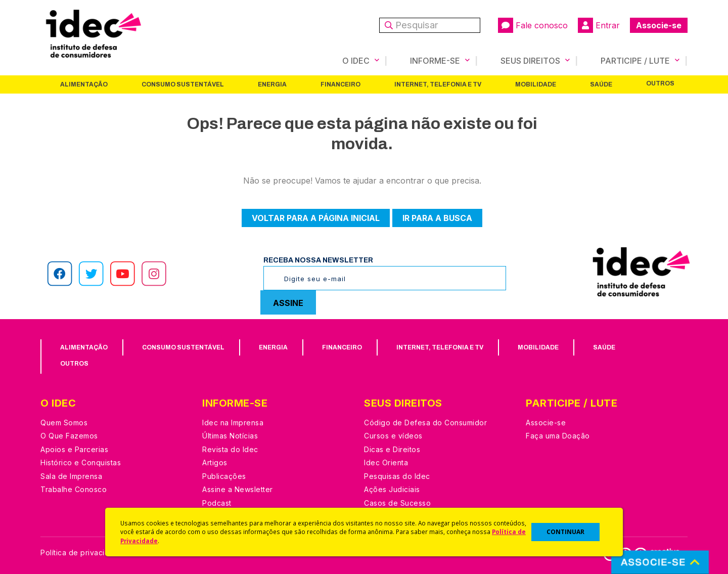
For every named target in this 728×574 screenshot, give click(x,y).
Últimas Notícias (230, 436)
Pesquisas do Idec (397, 476)
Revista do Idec (230, 449)
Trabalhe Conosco (74, 489)
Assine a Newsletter (238, 489)
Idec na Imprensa (233, 423)
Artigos (215, 462)
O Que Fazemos (69, 436)
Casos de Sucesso (397, 503)
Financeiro (340, 84)
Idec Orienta (386, 462)
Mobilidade (536, 84)
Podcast (217, 503)
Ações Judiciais (392, 489)
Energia (272, 84)
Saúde (601, 84)
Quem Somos (64, 423)
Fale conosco (533, 25)
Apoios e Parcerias (74, 449)
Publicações (224, 476)
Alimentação (84, 84)
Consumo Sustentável (183, 84)
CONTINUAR (565, 532)
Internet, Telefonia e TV (438, 84)
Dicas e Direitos (392, 449)
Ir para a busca (437, 218)
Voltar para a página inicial (316, 218)
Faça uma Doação (558, 436)
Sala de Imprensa (71, 476)
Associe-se (659, 25)
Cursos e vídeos (393, 436)
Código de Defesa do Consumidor (425, 423)
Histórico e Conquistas (81, 462)
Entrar (599, 25)
